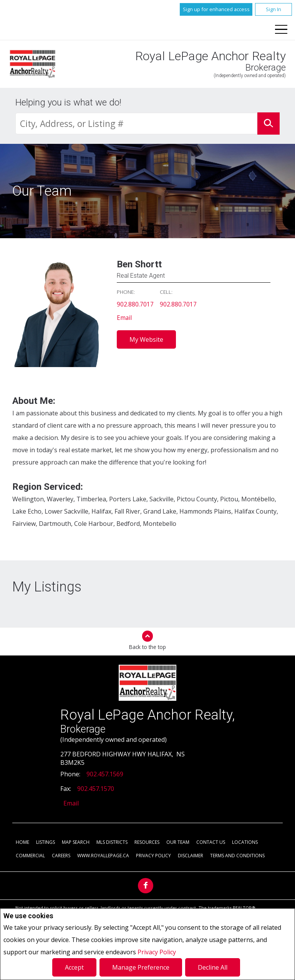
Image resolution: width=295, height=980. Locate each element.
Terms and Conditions (237, 856)
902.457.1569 (105, 774)
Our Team (178, 842)
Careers (61, 856)
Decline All (213, 967)
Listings (46, 842)
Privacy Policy (157, 952)
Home (22, 842)
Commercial (30, 856)
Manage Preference (141, 967)
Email (124, 318)
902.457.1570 (96, 789)
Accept (74, 967)
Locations (245, 842)
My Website (146, 340)
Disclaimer (191, 856)
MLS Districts (112, 842)
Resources (147, 842)
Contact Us (211, 842)
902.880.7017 (135, 305)
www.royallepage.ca (103, 856)
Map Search (76, 842)
